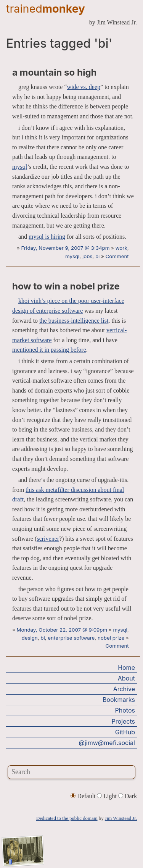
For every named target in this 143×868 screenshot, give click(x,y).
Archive (124, 689)
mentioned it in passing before (49, 350)
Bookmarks (119, 700)
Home (126, 668)
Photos (125, 710)
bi (97, 256)
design (30, 638)
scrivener (48, 539)
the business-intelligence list (74, 321)
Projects (123, 721)
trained (46, 9)
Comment (117, 256)
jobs (87, 256)
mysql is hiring (47, 237)
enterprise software (71, 638)
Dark (128, 796)
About (126, 678)
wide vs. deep (84, 87)
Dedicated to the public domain (67, 818)
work (121, 248)
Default (84, 796)
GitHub (125, 732)
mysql (20, 167)
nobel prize (111, 638)
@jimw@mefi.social (107, 743)
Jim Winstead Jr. (121, 818)
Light (108, 796)
